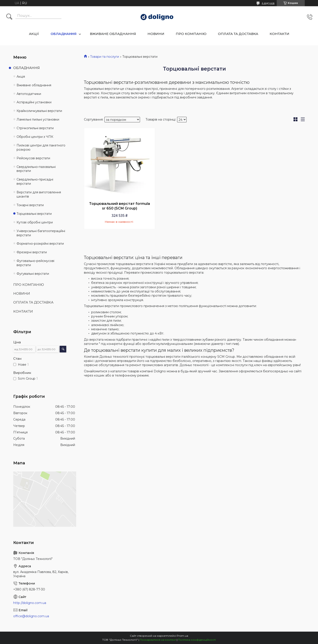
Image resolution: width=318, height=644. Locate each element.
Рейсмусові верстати (33, 158)
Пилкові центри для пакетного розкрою (41, 147)
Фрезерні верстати (32, 252)
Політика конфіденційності (197, 640)
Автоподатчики (29, 94)
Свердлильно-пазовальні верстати (36, 169)
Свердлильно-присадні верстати (35, 182)
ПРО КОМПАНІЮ (191, 34)
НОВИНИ (156, 34)
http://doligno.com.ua (30, 603)
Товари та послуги (105, 57)
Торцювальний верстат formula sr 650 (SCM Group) (120, 206)
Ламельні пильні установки (38, 119)
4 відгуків (268, 3)
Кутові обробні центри (35, 222)
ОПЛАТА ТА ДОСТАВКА (238, 34)
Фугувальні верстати (33, 274)
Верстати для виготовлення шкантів (39, 194)
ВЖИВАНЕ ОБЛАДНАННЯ (113, 34)
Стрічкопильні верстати (35, 128)
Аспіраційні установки (34, 102)
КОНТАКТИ (279, 34)
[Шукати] (9, 17)
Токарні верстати (30, 205)
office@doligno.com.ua (31, 616)
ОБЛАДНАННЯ (63, 34)
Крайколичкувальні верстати (39, 111)
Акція (21, 77)
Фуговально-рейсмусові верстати (35, 263)
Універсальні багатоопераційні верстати (41, 233)
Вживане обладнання (34, 85)
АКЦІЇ (34, 34)
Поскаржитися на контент (158, 640)
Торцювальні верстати (34, 214)
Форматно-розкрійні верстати (40, 244)
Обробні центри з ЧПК (35, 137)
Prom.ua (182, 636)
